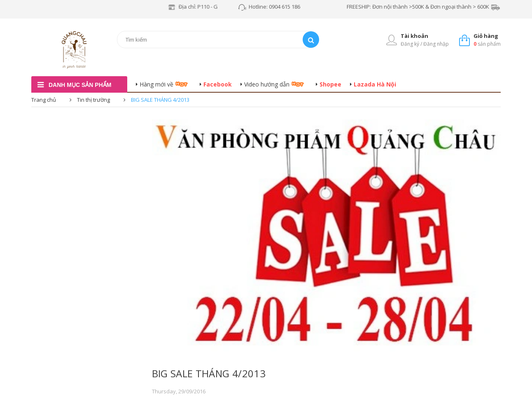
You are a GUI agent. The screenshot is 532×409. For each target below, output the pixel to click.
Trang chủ (44, 100)
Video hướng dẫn (267, 84)
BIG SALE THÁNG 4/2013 (209, 373)
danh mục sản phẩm (80, 85)
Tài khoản (414, 36)
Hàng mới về (156, 84)
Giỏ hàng (486, 36)
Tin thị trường (93, 100)
